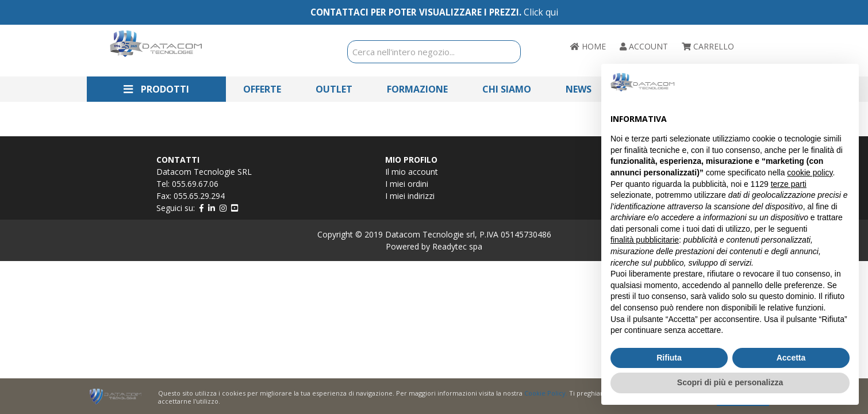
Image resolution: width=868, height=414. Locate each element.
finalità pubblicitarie (645, 240)
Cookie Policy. (546, 393)
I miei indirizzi (410, 196)
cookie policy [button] (810, 172)
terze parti (789, 184)
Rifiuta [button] (669, 358)
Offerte (262, 89)
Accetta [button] (791, 358)
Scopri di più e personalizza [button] (730, 382)
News (579, 89)
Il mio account (412, 172)
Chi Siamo (507, 89)
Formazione (417, 89)
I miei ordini (407, 184)
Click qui (541, 12)
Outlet (334, 89)
